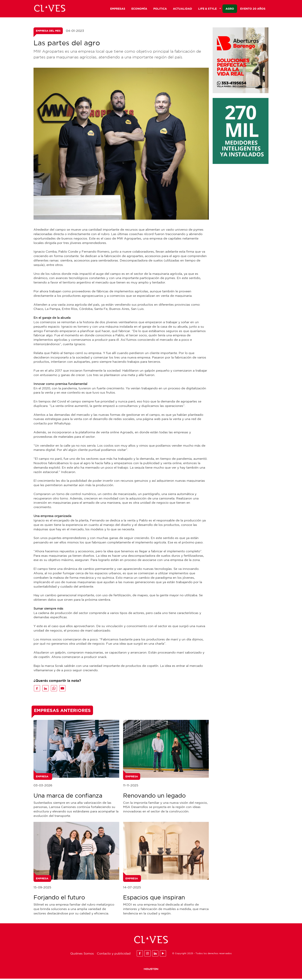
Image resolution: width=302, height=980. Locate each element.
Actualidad (182, 9)
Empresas (118, 9)
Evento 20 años (253, 9)
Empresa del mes (48, 32)
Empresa (42, 778)
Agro (230, 9)
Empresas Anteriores (62, 712)
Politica (160, 9)
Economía (139, 9)
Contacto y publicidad (114, 955)
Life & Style (210, 9)
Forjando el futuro (59, 899)
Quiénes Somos (82, 955)
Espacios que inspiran (154, 899)
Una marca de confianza (68, 797)
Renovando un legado (154, 797)
